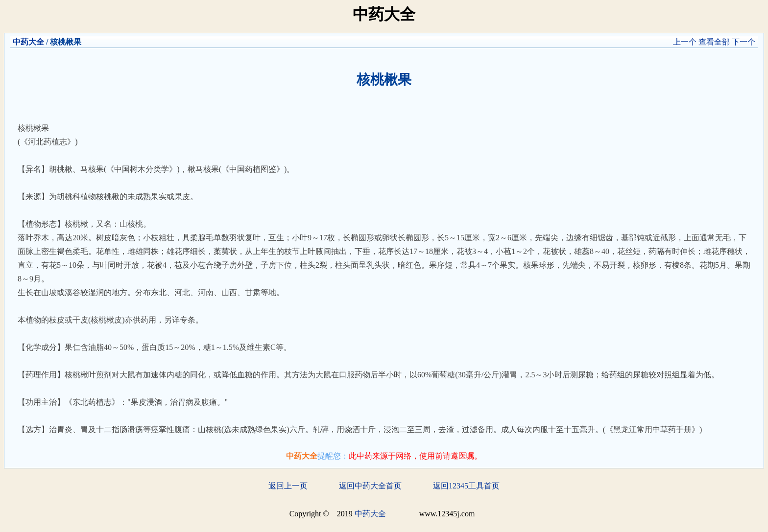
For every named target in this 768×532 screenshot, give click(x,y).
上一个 (685, 42)
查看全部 (714, 42)
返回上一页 (288, 486)
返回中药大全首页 (370, 486)
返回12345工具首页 (466, 486)
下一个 (744, 42)
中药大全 (28, 42)
